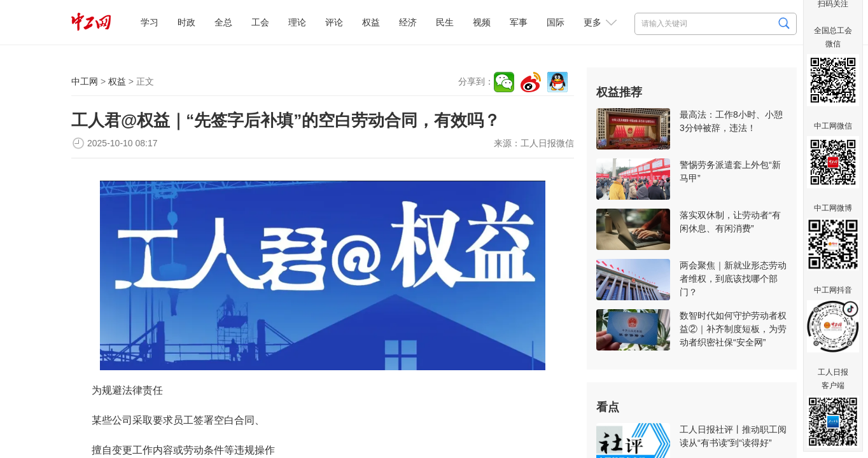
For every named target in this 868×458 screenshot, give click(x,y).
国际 (556, 22)
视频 (482, 22)
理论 (297, 22)
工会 (260, 22)
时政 (186, 22)
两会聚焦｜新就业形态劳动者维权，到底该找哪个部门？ (733, 279)
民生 (445, 22)
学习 (150, 22)
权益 (371, 22)
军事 (519, 22)
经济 (408, 22)
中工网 (85, 81)
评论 (334, 22)
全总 (223, 22)
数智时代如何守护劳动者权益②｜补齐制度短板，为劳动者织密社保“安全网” (733, 329)
